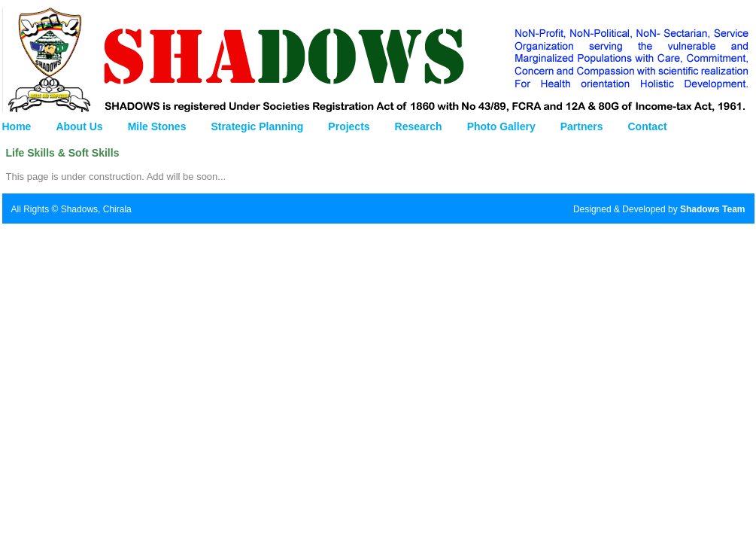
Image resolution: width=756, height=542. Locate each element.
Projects (349, 126)
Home (17, 126)
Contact (647, 126)
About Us (79, 126)
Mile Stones (157, 126)
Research (419, 126)
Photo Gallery (501, 126)
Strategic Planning (257, 126)
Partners (582, 126)
